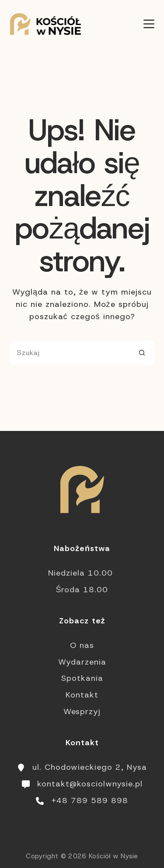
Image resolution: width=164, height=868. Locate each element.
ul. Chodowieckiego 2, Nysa (90, 767)
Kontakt (82, 695)
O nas (82, 645)
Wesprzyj (82, 711)
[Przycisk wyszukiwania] (142, 353)
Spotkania (82, 678)
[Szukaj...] (70, 353)
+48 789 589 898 (90, 800)
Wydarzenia (82, 662)
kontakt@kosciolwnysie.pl (90, 784)
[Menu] (149, 24)
